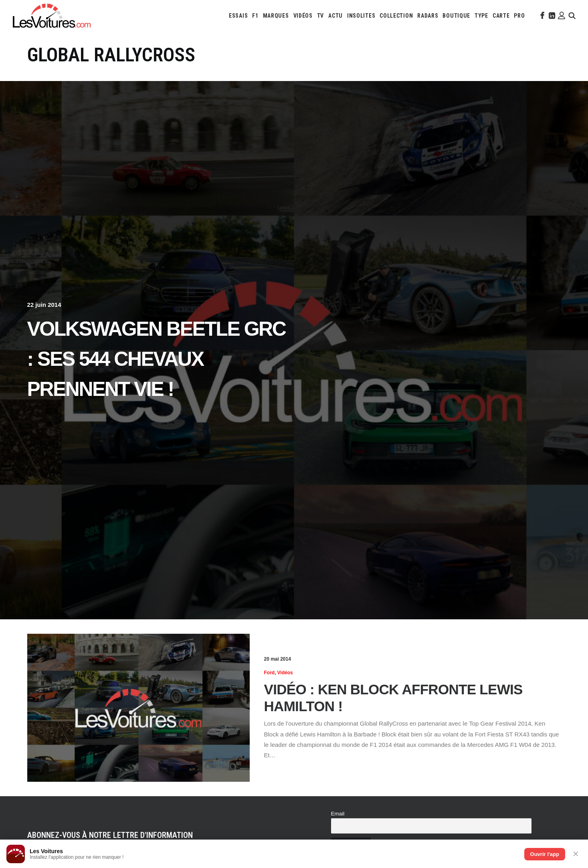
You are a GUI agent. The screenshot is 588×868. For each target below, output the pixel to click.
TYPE (481, 16)
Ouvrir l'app (545, 854)
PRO (519, 16)
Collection (396, 16)
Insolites (361, 16)
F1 (255, 16)
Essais (238, 16)
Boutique (456, 16)
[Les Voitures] (52, 16)
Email (338, 814)
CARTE (501, 16)
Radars (428, 16)
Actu (335, 16)
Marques (276, 16)
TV (320, 16)
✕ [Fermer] (576, 854)
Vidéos (303, 16)
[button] (542, 16)
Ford (270, 673)
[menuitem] (238, 16)
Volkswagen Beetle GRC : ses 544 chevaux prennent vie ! (157, 359)
